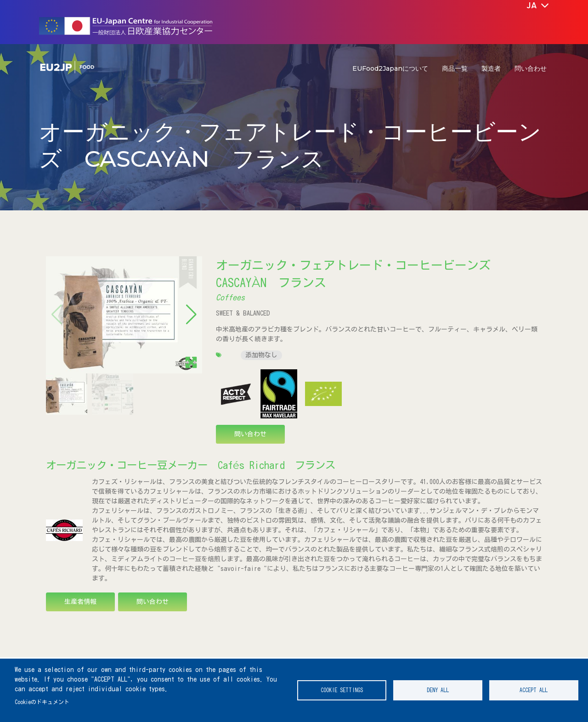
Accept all (534, 690)
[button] (191, 315)
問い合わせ (531, 68)
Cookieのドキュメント (42, 702)
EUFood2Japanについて (390, 68)
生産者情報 (80, 602)
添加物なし (261, 355)
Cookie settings (342, 690)
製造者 (491, 68)
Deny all (438, 690)
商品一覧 (455, 68)
